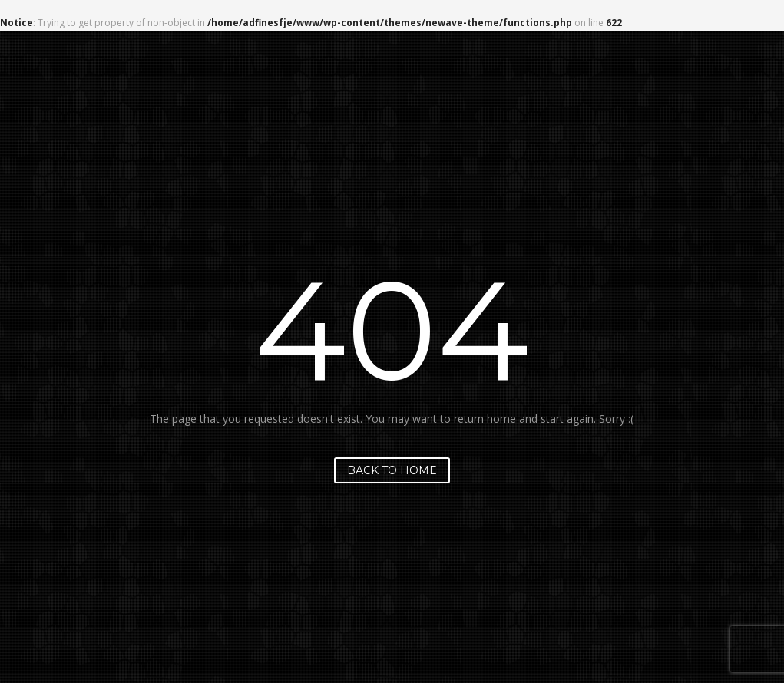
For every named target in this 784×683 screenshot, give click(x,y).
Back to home (392, 470)
